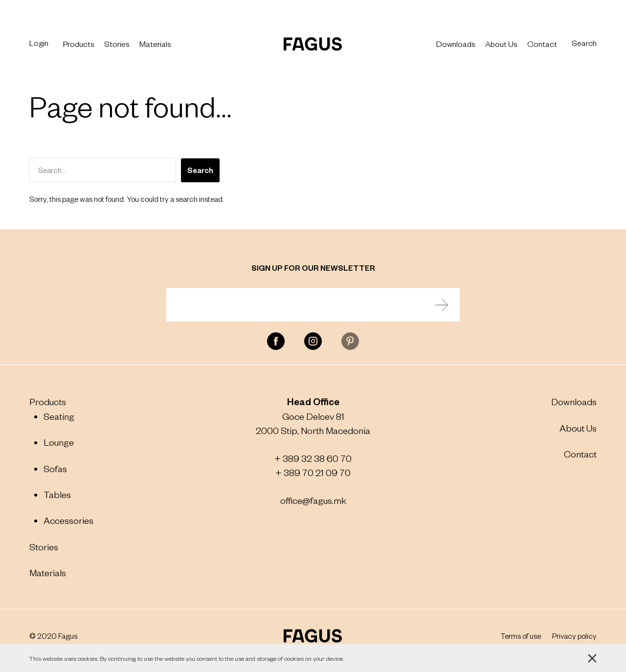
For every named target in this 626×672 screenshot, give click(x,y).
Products (79, 43)
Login (39, 43)
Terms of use (521, 636)
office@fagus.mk (313, 500)
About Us (501, 43)
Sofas (55, 468)
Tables (57, 494)
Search (584, 43)
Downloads (456, 43)
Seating (59, 416)
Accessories (68, 520)
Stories (117, 43)
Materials (155, 43)
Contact (542, 43)
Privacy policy (574, 636)
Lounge (59, 442)
